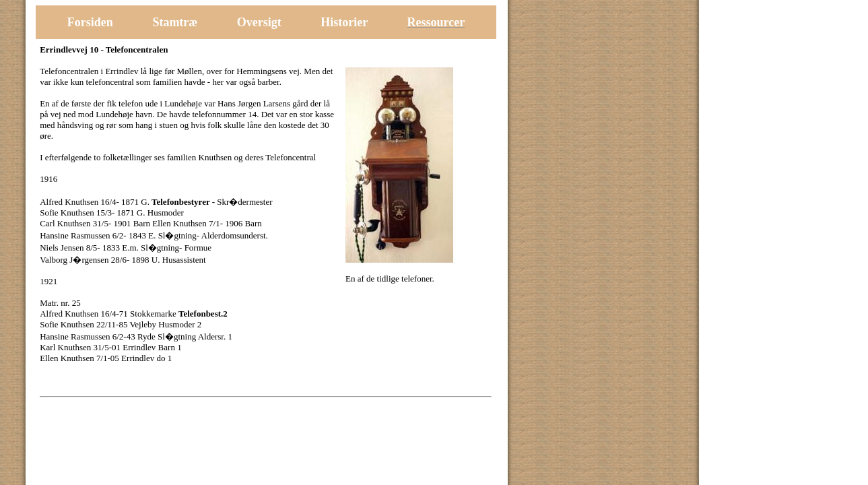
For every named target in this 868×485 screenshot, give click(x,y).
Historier (345, 22)
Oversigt (259, 22)
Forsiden (90, 22)
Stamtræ (175, 22)
